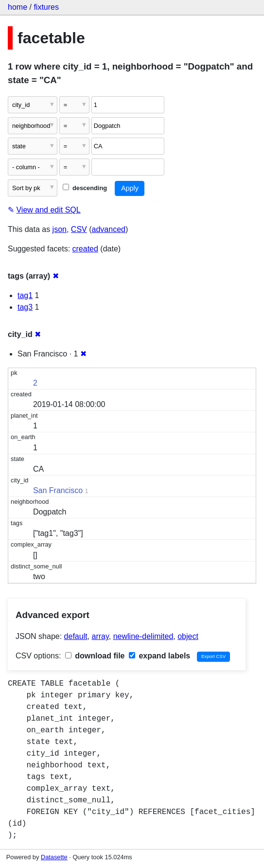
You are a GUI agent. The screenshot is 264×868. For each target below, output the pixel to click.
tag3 (25, 307)
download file (95, 656)
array (100, 636)
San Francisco (58, 490)
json (60, 229)
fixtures (46, 7)
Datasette (54, 857)
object (188, 636)
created (85, 249)
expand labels (159, 656)
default (76, 636)
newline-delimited (143, 636)
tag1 (25, 295)
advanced (109, 229)
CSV (79, 229)
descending (85, 188)
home (18, 7)
